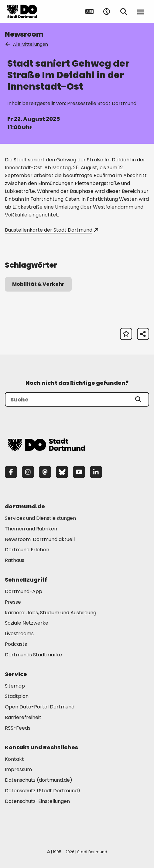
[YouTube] (79, 472)
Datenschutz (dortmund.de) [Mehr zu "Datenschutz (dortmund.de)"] (39, 780)
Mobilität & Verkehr (38, 284)
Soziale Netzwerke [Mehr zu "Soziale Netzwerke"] (27, 623)
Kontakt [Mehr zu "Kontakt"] (14, 759)
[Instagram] (28, 472)
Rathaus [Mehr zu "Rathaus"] (15, 560)
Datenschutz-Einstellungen (37, 802)
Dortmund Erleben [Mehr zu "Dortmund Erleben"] (27, 550)
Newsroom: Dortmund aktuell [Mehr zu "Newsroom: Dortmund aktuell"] (40, 539)
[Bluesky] (62, 472)
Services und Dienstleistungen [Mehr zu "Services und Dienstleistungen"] (40, 518)
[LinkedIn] (96, 472)
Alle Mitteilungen (27, 44)
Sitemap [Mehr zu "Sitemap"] (15, 686)
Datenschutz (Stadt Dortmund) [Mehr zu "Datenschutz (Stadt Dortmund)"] (43, 791)
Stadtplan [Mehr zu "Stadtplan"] (17, 696)
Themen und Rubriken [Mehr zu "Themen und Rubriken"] (31, 529)
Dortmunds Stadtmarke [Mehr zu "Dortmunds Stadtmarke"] (33, 655)
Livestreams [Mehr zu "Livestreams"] (19, 634)
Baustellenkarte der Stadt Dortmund (51, 230)
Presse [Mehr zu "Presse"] (13, 602)
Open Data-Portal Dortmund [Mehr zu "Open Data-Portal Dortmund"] (40, 707)
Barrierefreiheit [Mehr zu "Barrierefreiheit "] (23, 717)
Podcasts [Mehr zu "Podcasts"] (16, 644)
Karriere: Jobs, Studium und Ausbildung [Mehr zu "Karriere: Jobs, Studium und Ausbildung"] (51, 613)
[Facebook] (11, 472)
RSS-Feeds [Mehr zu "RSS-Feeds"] (18, 728)
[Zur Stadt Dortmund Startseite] (22, 12)
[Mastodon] (45, 472)
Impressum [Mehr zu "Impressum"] (18, 769)
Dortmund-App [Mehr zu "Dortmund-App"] (24, 591)
